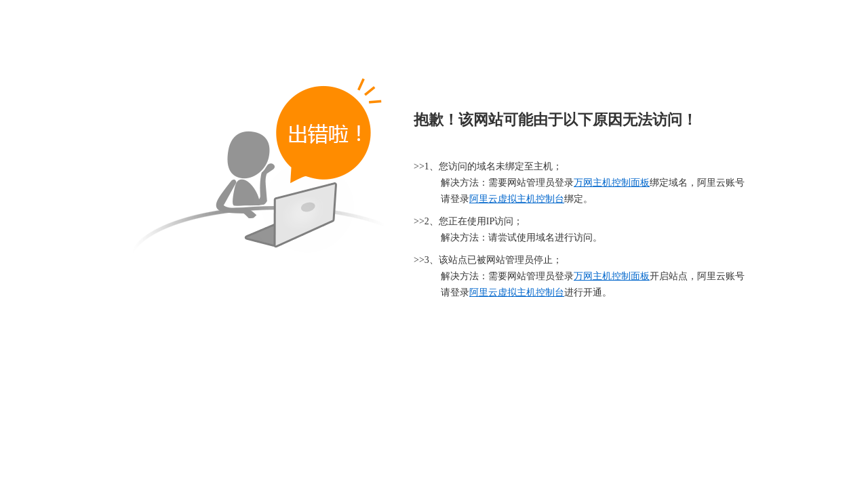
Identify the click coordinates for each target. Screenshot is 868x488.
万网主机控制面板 (612, 183)
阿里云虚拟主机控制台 (517, 199)
